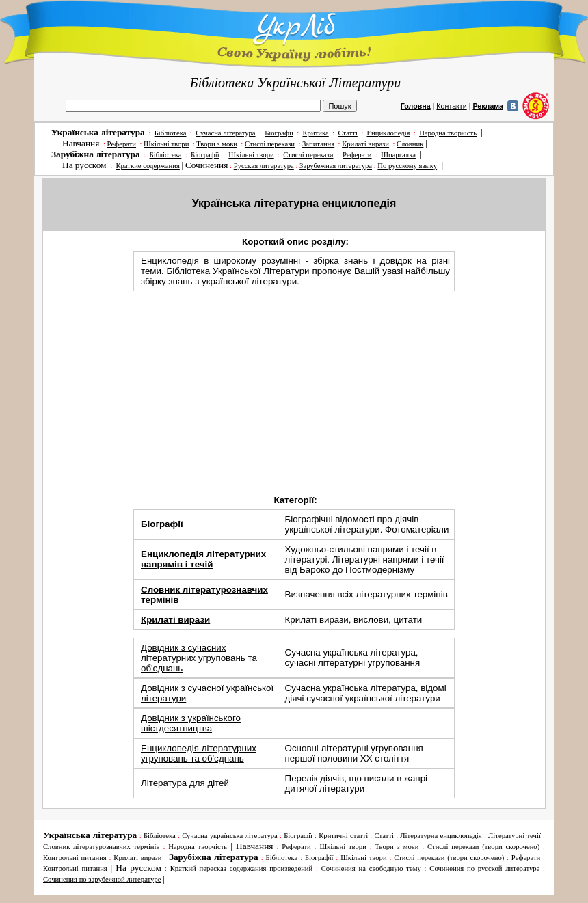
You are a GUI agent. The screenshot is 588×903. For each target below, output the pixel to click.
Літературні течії (514, 836)
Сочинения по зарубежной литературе (102, 879)
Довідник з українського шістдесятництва (191, 723)
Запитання (318, 144)
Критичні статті (343, 836)
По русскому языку (407, 166)
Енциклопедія (388, 133)
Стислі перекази (270, 144)
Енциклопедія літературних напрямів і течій (203, 559)
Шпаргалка (398, 155)
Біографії (279, 133)
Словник (410, 144)
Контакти (451, 106)
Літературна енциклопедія (441, 836)
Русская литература (264, 166)
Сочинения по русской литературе (484, 868)
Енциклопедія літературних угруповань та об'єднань (199, 753)
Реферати (122, 144)
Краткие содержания (147, 166)
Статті (347, 133)
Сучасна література (225, 133)
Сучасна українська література (230, 836)
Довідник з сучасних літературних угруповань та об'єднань (199, 658)
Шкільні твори (166, 144)
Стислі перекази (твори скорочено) (483, 847)
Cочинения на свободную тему (371, 868)
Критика (316, 133)
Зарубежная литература (336, 166)
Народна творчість (448, 133)
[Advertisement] (295, 391)
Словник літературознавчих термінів (102, 847)
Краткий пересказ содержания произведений (242, 868)
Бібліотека (171, 133)
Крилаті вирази (365, 144)
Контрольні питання (75, 858)
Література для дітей (185, 783)
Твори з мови (217, 144)
